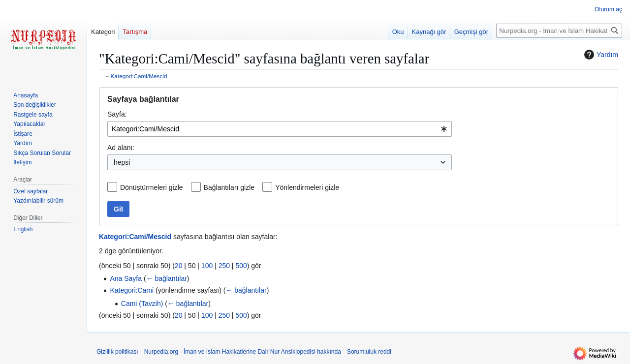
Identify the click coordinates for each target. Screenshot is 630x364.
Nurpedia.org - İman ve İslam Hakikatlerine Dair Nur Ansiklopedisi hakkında (243, 352)
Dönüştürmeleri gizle (152, 187)
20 (179, 266)
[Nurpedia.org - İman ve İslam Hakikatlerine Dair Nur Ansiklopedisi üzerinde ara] (559, 31)
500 (241, 266)
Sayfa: (117, 114)
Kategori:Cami (132, 290)
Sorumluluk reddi (369, 352)
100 (207, 266)
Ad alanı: (121, 148)
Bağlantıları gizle (229, 187)
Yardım (600, 55)
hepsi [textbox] (122, 162)
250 (224, 266)
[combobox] (280, 129)
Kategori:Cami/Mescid (139, 76)
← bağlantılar (167, 278)
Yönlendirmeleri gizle (307, 187)
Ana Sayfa (126, 278)
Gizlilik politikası (117, 352)
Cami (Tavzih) (142, 303)
